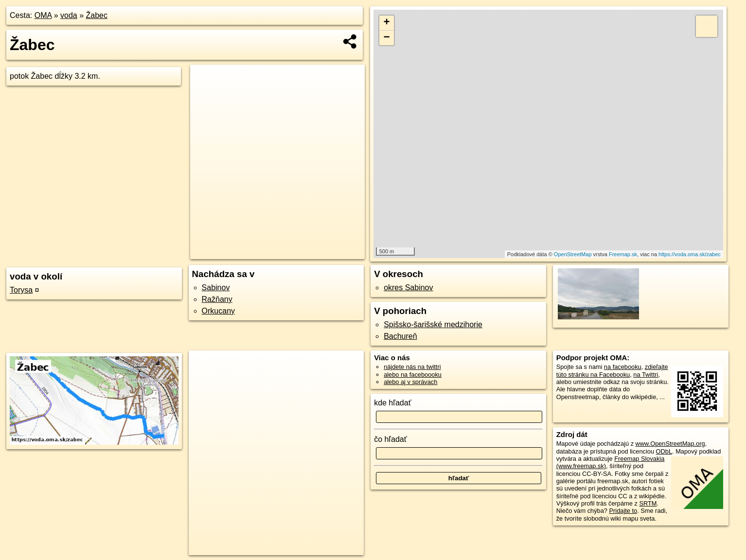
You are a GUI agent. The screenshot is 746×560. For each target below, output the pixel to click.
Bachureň (400, 336)
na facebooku (623, 367)
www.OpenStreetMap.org (670, 444)
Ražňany (217, 299)
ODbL (664, 451)
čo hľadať (391, 439)
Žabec (97, 15)
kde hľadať (393, 403)
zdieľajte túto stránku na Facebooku (612, 370)
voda (69, 15)
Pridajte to (623, 511)
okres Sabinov (408, 288)
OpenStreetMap (573, 254)
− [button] (387, 38)
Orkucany (218, 311)
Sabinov (216, 288)
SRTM (648, 503)
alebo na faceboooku (413, 375)
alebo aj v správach (410, 382)
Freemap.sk (623, 254)
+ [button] (387, 23)
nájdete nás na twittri (412, 367)
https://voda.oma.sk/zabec (690, 254)
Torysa (21, 290)
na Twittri (646, 375)
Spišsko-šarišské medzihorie (433, 324)
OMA (43, 15)
